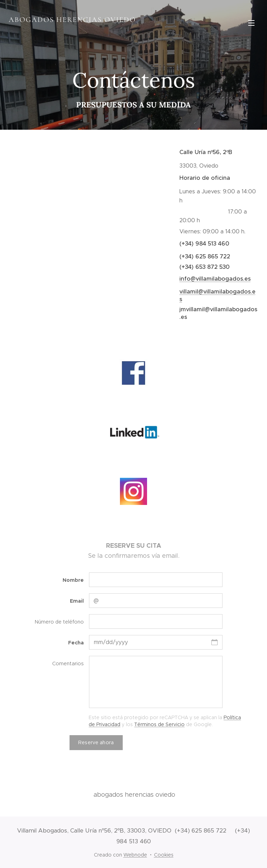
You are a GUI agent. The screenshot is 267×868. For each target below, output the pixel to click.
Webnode (135, 855)
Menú (251, 23)
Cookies (164, 855)
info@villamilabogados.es (215, 279)
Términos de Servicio (159, 724)
